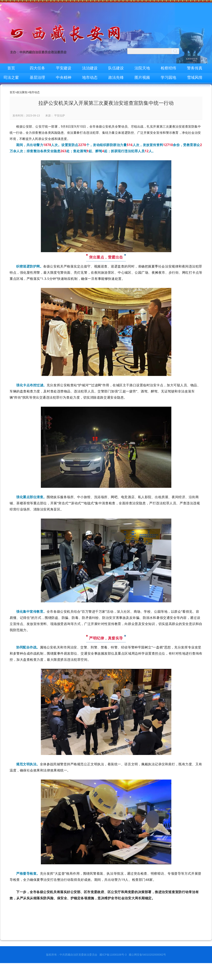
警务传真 (195, 68)
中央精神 (64, 77)
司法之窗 (11, 77)
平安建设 (64, 68)
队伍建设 (116, 68)
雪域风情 (195, 77)
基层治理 (37, 77)
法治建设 (90, 68)
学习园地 (168, 77)
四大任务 (37, 68)
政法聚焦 (22, 92)
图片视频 (142, 77)
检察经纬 (168, 68)
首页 (11, 68)
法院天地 (142, 68)
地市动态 (90, 77)
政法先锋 (116, 77)
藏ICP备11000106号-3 (113, 955)
